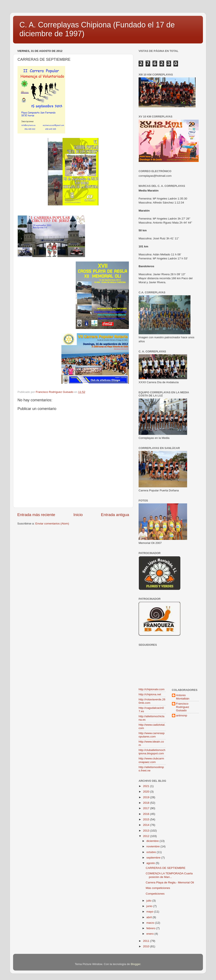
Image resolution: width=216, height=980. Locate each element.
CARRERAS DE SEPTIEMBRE (166, 868)
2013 (147, 831)
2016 (147, 814)
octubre (152, 852)
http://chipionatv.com (152, 689)
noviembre (153, 846)
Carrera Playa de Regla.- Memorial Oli (170, 882)
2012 (147, 836)
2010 (147, 946)
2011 (147, 941)
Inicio (78, 515)
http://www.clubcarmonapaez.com (151, 760)
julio (149, 901)
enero (150, 934)
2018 (147, 803)
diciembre (153, 841)
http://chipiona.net (150, 694)
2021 (147, 786)
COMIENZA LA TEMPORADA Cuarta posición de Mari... (169, 875)
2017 (147, 808)
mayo (150, 912)
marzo (151, 923)
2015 (147, 819)
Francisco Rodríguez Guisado (183, 707)
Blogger (136, 964)
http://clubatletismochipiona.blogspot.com (152, 752)
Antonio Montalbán (183, 697)
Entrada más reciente (36, 515)
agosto (151, 863)
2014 (147, 825)
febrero (151, 928)
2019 (147, 797)
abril (149, 917)
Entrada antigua (115, 515)
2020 (147, 792)
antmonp (182, 715)
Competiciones (155, 894)
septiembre (154, 858)
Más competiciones (158, 888)
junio (150, 906)
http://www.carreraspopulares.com (152, 735)
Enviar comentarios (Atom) (52, 524)
